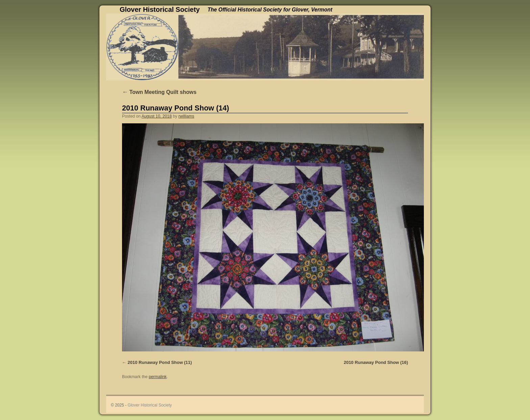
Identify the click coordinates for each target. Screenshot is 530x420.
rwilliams (186, 116)
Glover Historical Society (160, 9)
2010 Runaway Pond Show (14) (176, 108)
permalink (158, 377)
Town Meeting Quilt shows (159, 92)
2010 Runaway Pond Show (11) (160, 362)
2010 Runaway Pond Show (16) (376, 362)
